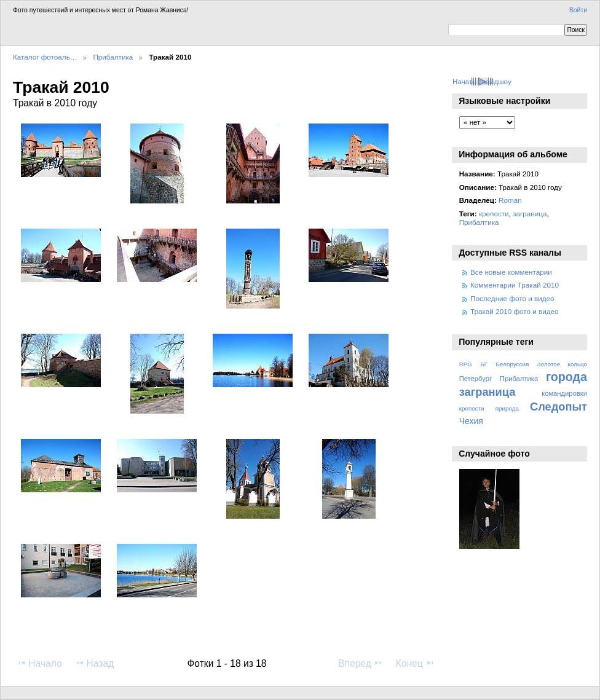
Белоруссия (513, 364)
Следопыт (559, 407)
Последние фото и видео (512, 298)
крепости (494, 214)
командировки (564, 393)
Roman (510, 200)
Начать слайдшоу (482, 81)
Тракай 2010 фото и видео (515, 311)
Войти (578, 10)
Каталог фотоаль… (45, 57)
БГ (484, 364)
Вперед (361, 663)
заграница (530, 214)
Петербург (476, 379)
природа (507, 408)
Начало (39, 663)
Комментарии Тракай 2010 (515, 285)
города (566, 377)
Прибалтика (113, 57)
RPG (466, 364)
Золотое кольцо (562, 364)
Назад (95, 663)
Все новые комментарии (511, 272)
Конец (415, 663)
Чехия (471, 421)
